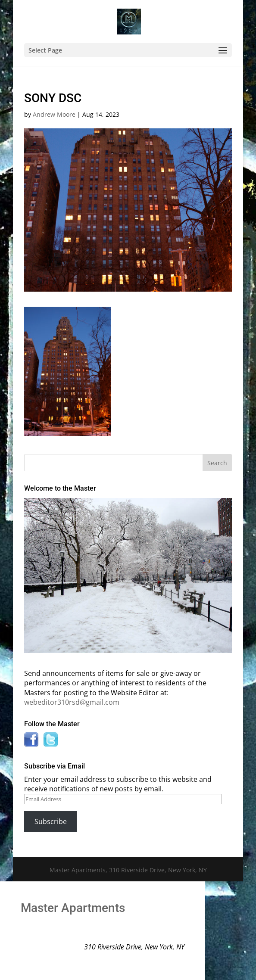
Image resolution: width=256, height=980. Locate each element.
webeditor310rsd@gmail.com (72, 702)
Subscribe (51, 821)
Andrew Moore (54, 114)
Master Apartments (73, 908)
